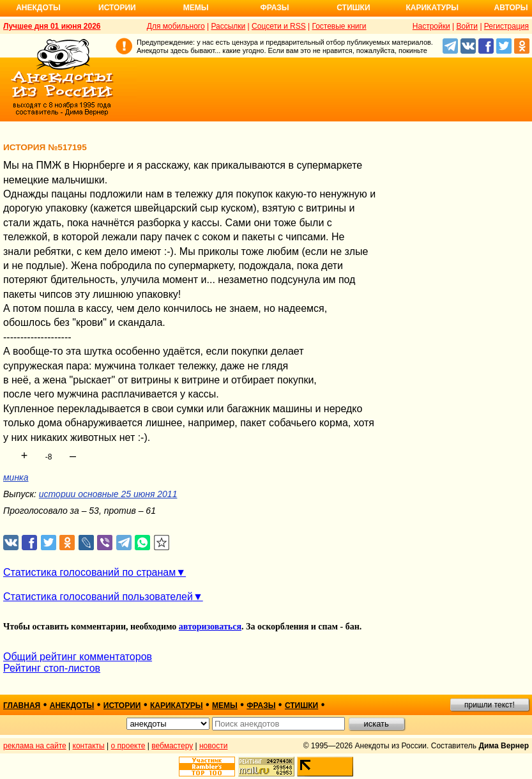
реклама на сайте (35, 746)
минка (16, 477)
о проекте (128, 746)
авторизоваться (210, 627)
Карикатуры (432, 8)
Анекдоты (38, 8)
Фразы (274, 8)
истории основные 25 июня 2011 (108, 494)
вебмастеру (172, 746)
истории (122, 706)
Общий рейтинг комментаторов (78, 657)
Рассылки (228, 26)
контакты (89, 746)
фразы (261, 706)
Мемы (196, 8)
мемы (225, 706)
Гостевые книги (339, 26)
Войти (467, 26)
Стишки (353, 8)
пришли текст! (490, 705)
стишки (301, 706)
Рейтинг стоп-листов (52, 668)
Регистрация (506, 26)
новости (213, 746)
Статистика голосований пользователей (98, 597)
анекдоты (72, 706)
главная (22, 706)
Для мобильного (176, 26)
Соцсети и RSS (279, 26)
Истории (117, 8)
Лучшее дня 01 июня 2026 (52, 26)
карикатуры (177, 706)
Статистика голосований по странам (89, 572)
